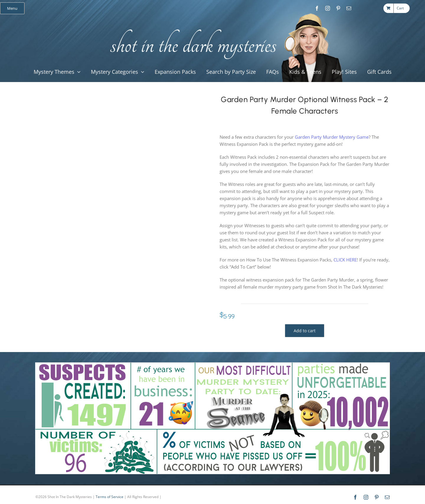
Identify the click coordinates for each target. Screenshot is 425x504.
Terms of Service (109, 497)
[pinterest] (338, 8)
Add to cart (305, 331)
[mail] (349, 8)
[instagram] (328, 8)
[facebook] (317, 8)
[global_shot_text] (191, 28)
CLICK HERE (345, 260)
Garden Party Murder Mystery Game (332, 137)
